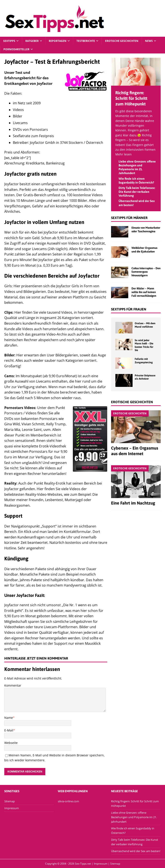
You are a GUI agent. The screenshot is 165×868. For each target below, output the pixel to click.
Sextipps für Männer (129, 218)
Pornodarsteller (16, 49)
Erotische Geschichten (122, 41)
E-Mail (9, 730)
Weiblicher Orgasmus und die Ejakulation (144, 250)
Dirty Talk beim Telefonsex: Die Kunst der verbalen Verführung (137, 192)
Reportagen (58, 41)
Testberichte (86, 41)
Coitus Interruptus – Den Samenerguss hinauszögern (146, 272)
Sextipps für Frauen (129, 309)
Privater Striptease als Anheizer (145, 377)
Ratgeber (32, 41)
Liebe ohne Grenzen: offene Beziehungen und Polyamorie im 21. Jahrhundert (134, 817)
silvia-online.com (68, 801)
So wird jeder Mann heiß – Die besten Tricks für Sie (144, 345)
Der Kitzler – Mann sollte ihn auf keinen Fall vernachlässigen (144, 292)
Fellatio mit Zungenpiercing (144, 361)
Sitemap (10, 801)
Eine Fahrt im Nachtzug (133, 503)
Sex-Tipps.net (83, 864)
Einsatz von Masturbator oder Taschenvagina (146, 230)
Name (9, 718)
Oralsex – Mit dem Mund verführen (145, 325)
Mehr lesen (124, 154)
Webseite (11, 743)
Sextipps (9, 41)
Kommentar (13, 685)
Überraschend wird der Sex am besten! (136, 851)
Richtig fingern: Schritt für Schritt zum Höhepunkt (131, 98)
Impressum (12, 808)
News (149, 41)
